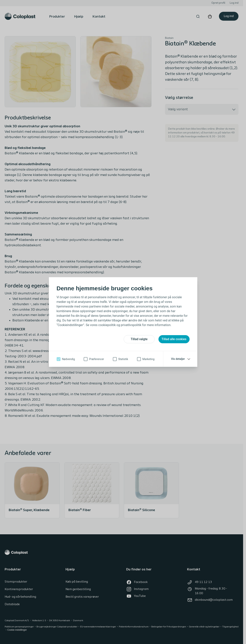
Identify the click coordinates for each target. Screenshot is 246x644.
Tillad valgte (139, 339)
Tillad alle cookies (174, 339)
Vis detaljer (178, 359)
